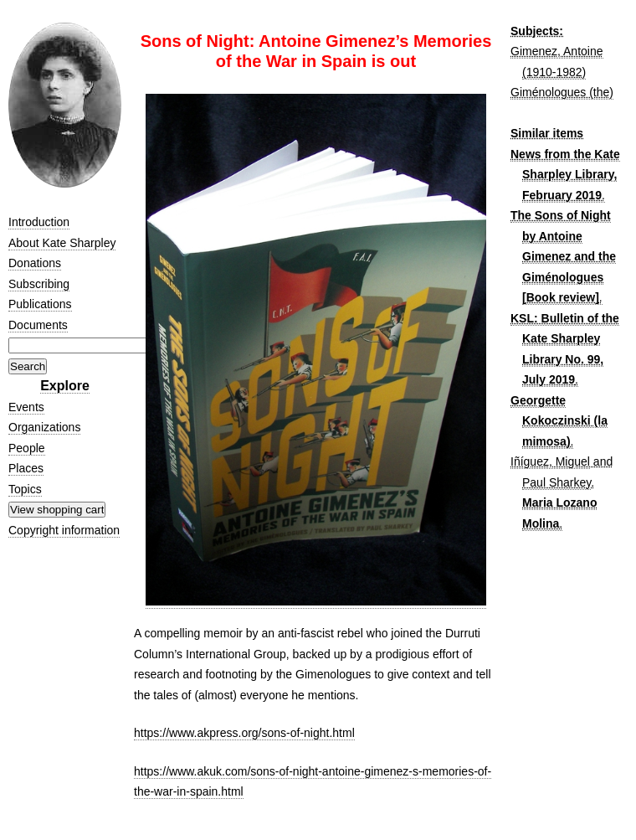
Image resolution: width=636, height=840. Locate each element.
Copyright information (64, 530)
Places (26, 468)
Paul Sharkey (556, 482)
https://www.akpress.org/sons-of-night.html (244, 733)
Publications (40, 304)
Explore (65, 386)
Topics (25, 489)
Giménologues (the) (562, 92)
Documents (38, 325)
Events (26, 407)
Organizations (44, 427)
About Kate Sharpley (62, 243)
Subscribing (39, 284)
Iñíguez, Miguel (550, 461)
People (27, 448)
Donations (35, 263)
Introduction (39, 222)
